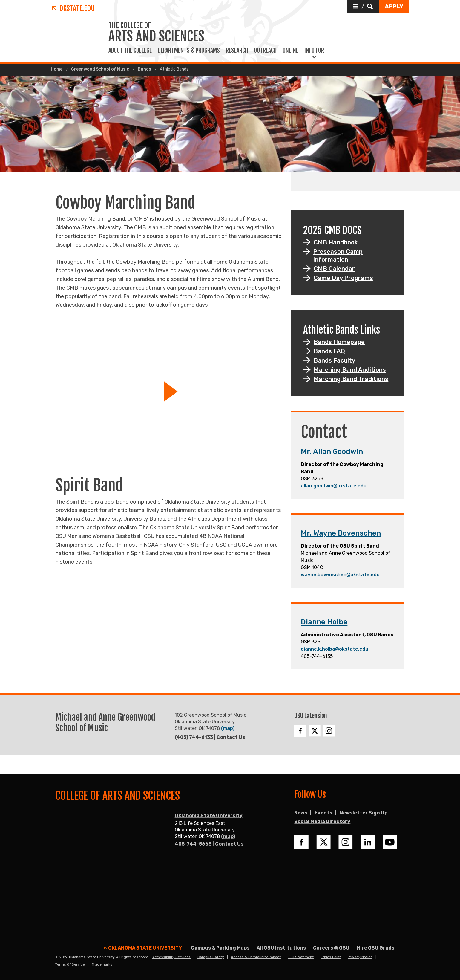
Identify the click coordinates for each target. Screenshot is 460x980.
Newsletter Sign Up (364, 813)
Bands (144, 69)
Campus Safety (211, 957)
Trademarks (102, 964)
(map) (228, 728)
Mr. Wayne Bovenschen (341, 533)
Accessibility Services (171, 957)
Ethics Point (331, 957)
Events (323, 813)
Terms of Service (70, 964)
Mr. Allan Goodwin (332, 452)
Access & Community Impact (256, 957)
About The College (130, 51)
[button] (363, 6)
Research (237, 51)
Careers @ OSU (331, 948)
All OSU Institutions (281, 948)
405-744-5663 (193, 844)
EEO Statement (301, 957)
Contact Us (231, 737)
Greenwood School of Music (100, 69)
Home (57, 69)
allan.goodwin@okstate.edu (334, 486)
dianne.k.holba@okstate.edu (335, 649)
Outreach (265, 51)
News (301, 813)
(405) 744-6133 (194, 737)
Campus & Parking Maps (220, 948)
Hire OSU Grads (375, 948)
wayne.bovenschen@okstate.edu (340, 575)
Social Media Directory (322, 821)
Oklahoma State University (209, 815)
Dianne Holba (324, 622)
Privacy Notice (360, 957)
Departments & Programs (189, 51)
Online (290, 51)
